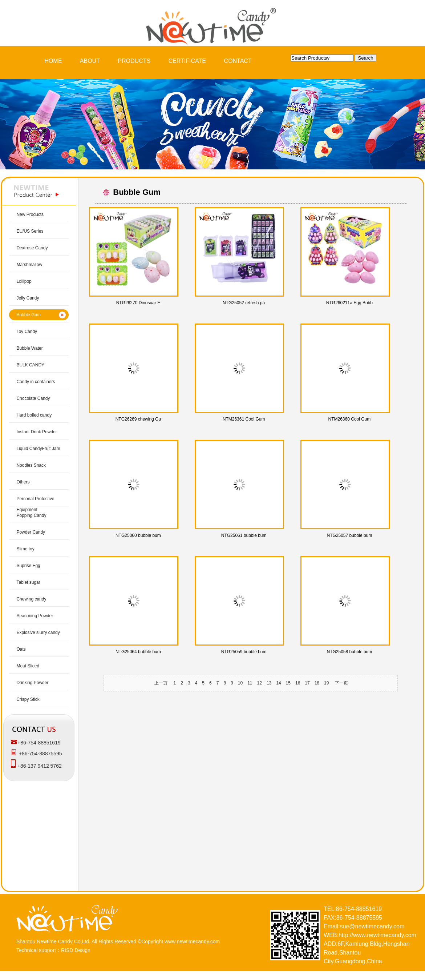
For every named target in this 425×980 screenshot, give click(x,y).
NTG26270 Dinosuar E (138, 303)
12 (260, 683)
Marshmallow (29, 265)
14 (278, 683)
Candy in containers (36, 382)
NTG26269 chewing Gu (138, 419)
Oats (21, 649)
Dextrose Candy (32, 248)
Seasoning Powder (35, 616)
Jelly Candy (28, 298)
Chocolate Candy (33, 398)
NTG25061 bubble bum (244, 535)
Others (23, 482)
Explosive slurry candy (38, 632)
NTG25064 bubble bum (138, 652)
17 (307, 683)
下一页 (341, 683)
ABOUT (90, 61)
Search (365, 58)
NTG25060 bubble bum (138, 535)
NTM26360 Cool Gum (350, 419)
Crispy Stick (28, 699)
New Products (30, 214)
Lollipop (24, 281)
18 (317, 683)
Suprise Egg (28, 566)
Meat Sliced (28, 666)
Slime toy (25, 549)
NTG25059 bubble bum (244, 652)
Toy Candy (27, 332)
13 (269, 683)
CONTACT (238, 61)
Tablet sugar (28, 582)
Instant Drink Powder (37, 432)
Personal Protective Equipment (35, 504)
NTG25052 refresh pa (244, 303)
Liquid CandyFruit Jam (38, 449)
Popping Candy (31, 515)
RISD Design (76, 950)
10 (240, 683)
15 (288, 683)
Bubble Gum (29, 315)
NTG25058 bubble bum (350, 652)
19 (326, 683)
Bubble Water (29, 348)
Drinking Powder (32, 683)
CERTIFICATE (187, 61)
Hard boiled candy (34, 415)
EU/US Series (30, 231)
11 (250, 683)
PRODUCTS (134, 61)
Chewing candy (31, 599)
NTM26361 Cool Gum (244, 419)
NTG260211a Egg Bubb (349, 303)
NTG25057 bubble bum (350, 535)
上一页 (161, 683)
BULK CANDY (30, 365)
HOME (53, 61)
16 (298, 683)
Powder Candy (31, 532)
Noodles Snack (31, 465)
